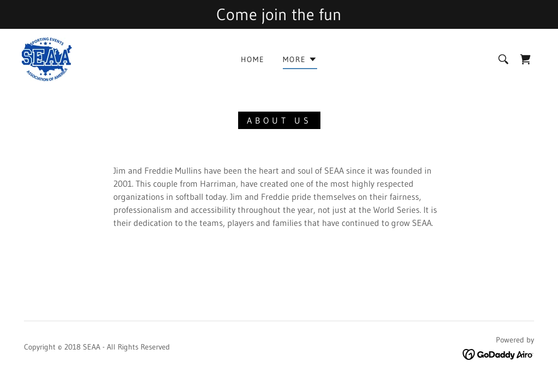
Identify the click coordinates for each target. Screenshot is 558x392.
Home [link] (253, 59)
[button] (300, 61)
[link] (47, 58)
